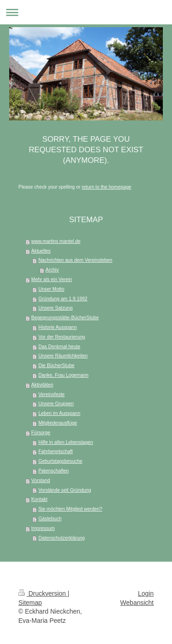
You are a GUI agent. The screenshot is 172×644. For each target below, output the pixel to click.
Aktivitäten (42, 385)
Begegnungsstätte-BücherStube (65, 318)
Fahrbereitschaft (56, 451)
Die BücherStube (57, 365)
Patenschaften (54, 471)
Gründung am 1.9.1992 (63, 299)
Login (146, 593)
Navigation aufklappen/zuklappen (86, 12)
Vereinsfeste (52, 394)
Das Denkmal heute (59, 347)
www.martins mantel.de (56, 241)
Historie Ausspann (58, 327)
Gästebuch (50, 519)
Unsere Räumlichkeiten (63, 356)
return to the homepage (106, 187)
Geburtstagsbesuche (61, 461)
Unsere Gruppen (56, 404)
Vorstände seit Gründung (65, 490)
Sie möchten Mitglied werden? (70, 509)
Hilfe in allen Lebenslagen (66, 442)
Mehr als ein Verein (52, 279)
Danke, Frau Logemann (64, 375)
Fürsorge (41, 433)
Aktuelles (41, 251)
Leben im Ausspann (59, 413)
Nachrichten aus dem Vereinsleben (75, 260)
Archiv (52, 270)
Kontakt (39, 499)
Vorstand (41, 480)
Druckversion (43, 593)
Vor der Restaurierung (62, 337)
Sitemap (30, 603)
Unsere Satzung (56, 308)
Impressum (43, 528)
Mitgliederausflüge (58, 423)
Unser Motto (52, 289)
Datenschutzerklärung (62, 538)
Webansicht (137, 603)
